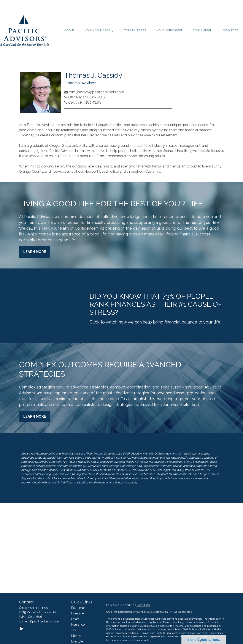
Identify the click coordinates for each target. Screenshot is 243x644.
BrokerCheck (185, 612)
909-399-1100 (38, 608)
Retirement (79, 608)
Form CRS (143, 605)
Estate (75, 619)
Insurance (78, 625)
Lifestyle (77, 641)
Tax (74, 630)
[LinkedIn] (22, 629)
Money (76, 636)
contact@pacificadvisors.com (40, 621)
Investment (79, 613)
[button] (69, 30)
